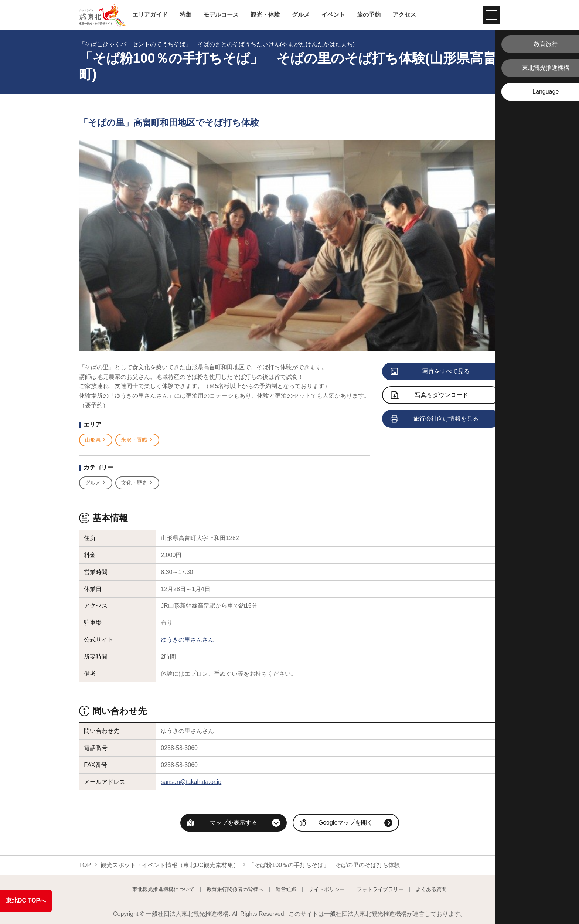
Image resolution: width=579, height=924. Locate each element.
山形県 (96, 440)
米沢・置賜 (137, 440)
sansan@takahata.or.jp (191, 782)
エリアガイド (150, 15)
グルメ (301, 15)
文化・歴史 (137, 483)
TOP (85, 865)
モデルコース (221, 15)
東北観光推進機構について (163, 889)
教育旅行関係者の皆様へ (235, 889)
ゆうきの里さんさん (187, 640)
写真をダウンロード (430, 396)
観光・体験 (265, 15)
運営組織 (286, 889)
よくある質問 (431, 889)
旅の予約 (369, 15)
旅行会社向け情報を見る (435, 419)
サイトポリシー (327, 889)
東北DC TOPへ (26, 901)
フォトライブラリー (380, 889)
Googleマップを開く (346, 823)
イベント (333, 15)
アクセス (404, 15)
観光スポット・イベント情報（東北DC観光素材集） (170, 865)
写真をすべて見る (431, 372)
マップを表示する (234, 823)
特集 (185, 15)
